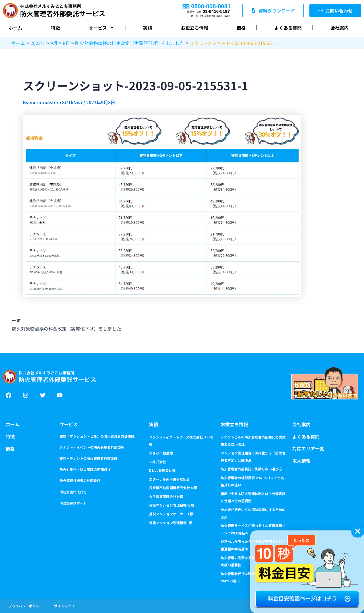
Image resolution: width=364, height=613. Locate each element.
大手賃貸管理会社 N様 (166, 496)
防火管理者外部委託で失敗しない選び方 (251, 469)
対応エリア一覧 (308, 448)
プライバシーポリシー (26, 606)
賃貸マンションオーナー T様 (171, 514)
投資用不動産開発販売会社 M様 (173, 488)
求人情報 (301, 461)
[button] (358, 531)
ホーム (15, 28)
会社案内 (340, 28)
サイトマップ (64, 606)
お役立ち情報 (195, 28)
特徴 (55, 28)
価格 (241, 28)
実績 (148, 28)
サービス (102, 28)
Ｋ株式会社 (158, 462)
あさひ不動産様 (161, 453)
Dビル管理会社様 (162, 470)
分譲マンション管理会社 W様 (171, 505)
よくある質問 (288, 28)
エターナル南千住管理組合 (169, 479)
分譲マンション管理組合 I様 (170, 523)
